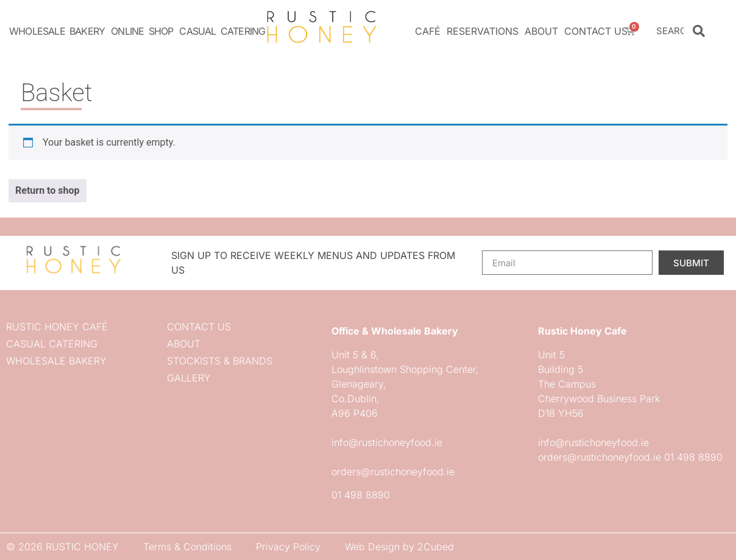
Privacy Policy (288, 547)
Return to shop (48, 190)
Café (428, 31)
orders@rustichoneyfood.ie (393, 472)
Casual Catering (222, 31)
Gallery (189, 378)
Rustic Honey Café (57, 327)
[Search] (699, 31)
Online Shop (142, 31)
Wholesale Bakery (57, 31)
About (541, 31)
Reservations (483, 31)
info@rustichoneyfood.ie (387, 442)
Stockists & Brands (220, 361)
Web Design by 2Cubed (399, 547)
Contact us (596, 31)
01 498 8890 (361, 495)
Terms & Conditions (187, 547)
